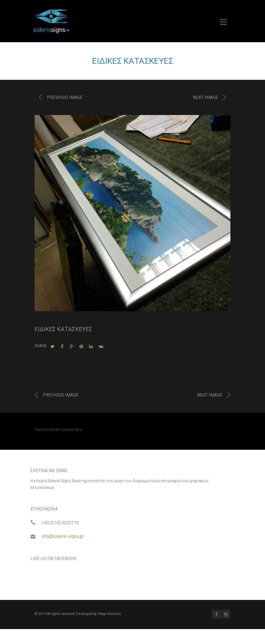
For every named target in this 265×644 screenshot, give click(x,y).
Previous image (65, 99)
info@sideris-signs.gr (63, 538)
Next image (205, 99)
